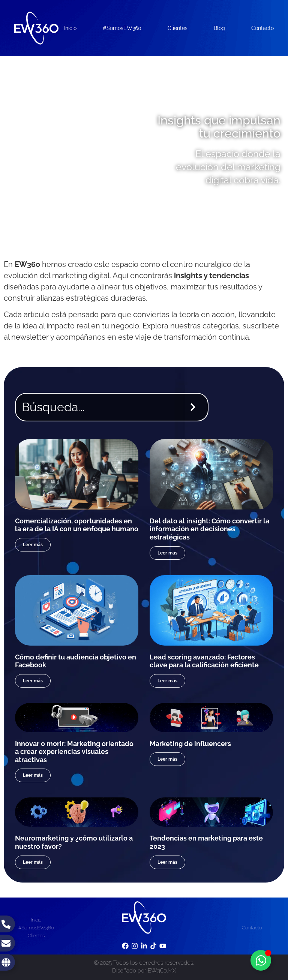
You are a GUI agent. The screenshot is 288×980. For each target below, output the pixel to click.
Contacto (262, 28)
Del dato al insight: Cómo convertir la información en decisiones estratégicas (209, 529)
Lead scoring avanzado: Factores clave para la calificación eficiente (204, 661)
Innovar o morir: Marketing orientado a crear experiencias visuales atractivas (74, 752)
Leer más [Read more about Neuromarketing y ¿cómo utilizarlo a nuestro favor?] (33, 862)
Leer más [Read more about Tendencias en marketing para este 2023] (167, 862)
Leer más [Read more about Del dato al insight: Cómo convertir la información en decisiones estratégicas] (167, 553)
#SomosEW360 (122, 28)
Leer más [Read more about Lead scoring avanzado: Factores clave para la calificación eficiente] (167, 681)
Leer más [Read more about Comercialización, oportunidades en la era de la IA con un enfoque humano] (33, 545)
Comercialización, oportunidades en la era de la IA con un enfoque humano (77, 525)
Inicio (70, 28)
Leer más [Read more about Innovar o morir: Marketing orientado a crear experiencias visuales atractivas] (33, 775)
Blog (219, 28)
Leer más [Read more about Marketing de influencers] (167, 759)
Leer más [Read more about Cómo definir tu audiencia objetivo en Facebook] (33, 681)
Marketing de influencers (190, 744)
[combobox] (97, 407)
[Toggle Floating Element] (261, 960)
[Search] (194, 407)
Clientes (178, 28)
